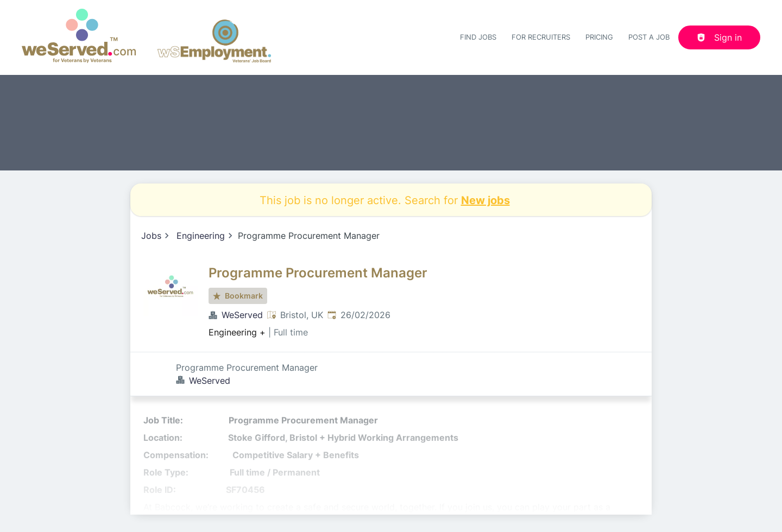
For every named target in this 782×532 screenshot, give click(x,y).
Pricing (599, 37)
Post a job (649, 37)
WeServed (242, 315)
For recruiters (541, 37)
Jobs (151, 236)
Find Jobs (478, 37)
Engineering (201, 236)
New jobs (485, 200)
